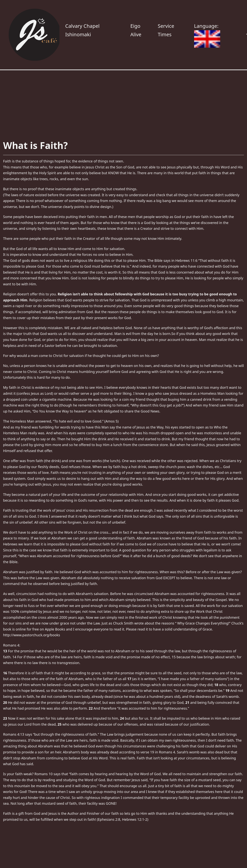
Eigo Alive (136, 30)
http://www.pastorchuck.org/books (32, 635)
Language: (207, 35)
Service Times (166, 30)
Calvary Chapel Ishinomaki (82, 30)
